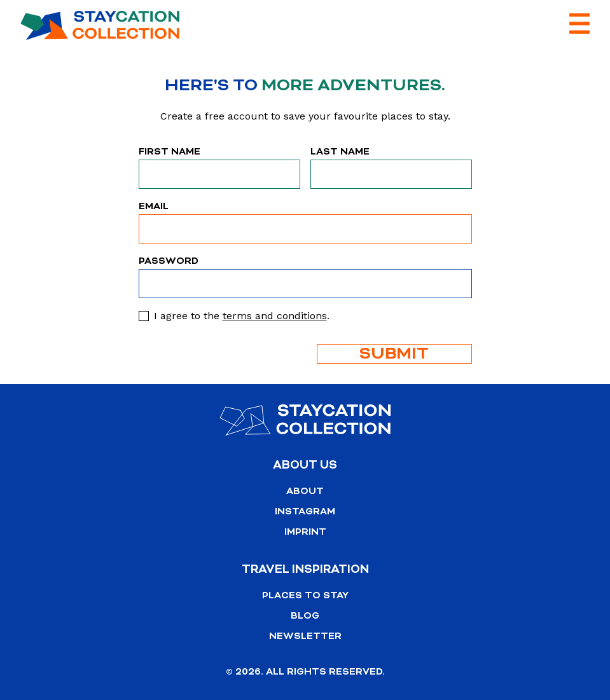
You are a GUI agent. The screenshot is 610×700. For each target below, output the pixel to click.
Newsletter (305, 636)
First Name (170, 152)
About (305, 491)
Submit (394, 354)
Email (154, 206)
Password (169, 261)
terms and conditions (275, 316)
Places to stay (305, 595)
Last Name (340, 152)
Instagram (305, 511)
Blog (305, 616)
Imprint (305, 532)
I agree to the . (242, 316)
